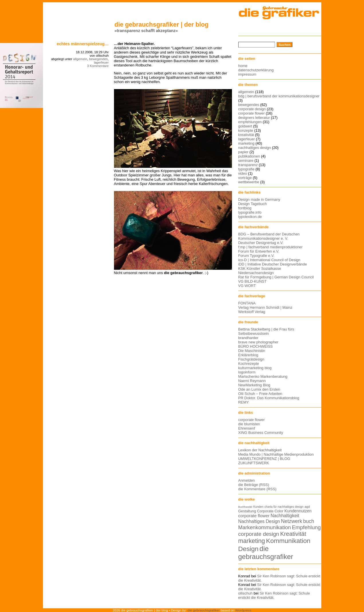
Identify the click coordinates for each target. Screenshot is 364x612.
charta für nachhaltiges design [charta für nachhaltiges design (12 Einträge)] (284, 507)
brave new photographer (258, 342)
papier (243, 152)
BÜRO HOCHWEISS (256, 346)
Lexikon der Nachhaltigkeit (260, 450)
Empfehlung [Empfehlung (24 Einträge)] (306, 527)
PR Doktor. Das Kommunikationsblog (269, 398)
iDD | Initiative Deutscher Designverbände (273, 264)
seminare (246, 161)
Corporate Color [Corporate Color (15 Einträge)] (270, 511)
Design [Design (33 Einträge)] (248, 549)
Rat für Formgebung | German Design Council (276, 277)
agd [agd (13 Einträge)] (307, 507)
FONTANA (247, 303)
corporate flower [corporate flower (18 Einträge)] (254, 516)
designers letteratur (254, 118)
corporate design (252, 109)
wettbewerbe (249, 182)
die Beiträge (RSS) (254, 485)
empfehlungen (250, 122)
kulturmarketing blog (255, 368)
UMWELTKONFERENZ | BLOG (264, 459)
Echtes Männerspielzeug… (83, 44)
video (243, 173)
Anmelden (247, 480)
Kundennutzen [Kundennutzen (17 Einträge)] (298, 511)
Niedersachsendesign (256, 273)
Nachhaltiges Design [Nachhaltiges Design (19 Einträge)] (259, 521)
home (243, 66)
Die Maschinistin (252, 351)
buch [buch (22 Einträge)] (308, 521)
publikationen (249, 156)
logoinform (247, 372)
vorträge (245, 178)
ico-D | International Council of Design (269, 260)
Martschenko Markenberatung (263, 376)
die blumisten (249, 424)
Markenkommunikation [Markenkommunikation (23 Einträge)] (265, 527)
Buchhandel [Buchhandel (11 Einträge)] (245, 507)
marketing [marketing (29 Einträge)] (252, 541)
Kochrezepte (249, 364)
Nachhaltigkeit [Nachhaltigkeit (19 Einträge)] (285, 516)
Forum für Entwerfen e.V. (259, 251)
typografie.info (250, 212)
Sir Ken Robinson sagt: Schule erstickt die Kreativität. (274, 595)
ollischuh (245, 593)
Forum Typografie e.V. (256, 256)
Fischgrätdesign (251, 359)
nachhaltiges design (255, 148)
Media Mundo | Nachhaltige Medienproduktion (276, 454)
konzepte (246, 130)
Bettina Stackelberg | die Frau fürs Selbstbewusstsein (266, 331)
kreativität (246, 135)
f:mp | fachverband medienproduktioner (270, 247)
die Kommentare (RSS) (257, 489)
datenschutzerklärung (256, 70)
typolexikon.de (250, 217)
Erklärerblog (248, 355)
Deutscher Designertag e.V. (261, 243)
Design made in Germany (259, 199)
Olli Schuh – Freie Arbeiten (260, 394)
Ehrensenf (247, 428)
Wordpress (243, 610)
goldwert (245, 126)
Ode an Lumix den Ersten (259, 389)
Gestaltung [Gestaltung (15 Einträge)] (247, 511)
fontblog (245, 208)
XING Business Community (261, 433)
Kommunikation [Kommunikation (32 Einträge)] (288, 541)
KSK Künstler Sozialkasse (260, 268)
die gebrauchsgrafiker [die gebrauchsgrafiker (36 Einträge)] (266, 553)
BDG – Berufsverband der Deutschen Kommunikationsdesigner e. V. (269, 236)
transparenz (248, 165)
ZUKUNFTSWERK (254, 463)
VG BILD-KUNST (252, 281)
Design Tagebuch (253, 204)
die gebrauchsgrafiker (204, 610)
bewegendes (98, 59)
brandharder (248, 338)
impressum (247, 74)
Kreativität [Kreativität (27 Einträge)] (293, 534)
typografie (246, 169)
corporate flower (252, 113)
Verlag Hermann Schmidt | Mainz (265, 307)
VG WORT (247, 286)
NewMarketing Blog (254, 385)
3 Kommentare (98, 66)
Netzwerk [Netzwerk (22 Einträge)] (292, 521)
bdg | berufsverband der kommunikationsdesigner (279, 96)
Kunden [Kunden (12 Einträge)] (258, 507)
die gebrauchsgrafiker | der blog (162, 24)
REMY (244, 402)
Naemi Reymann (252, 381)
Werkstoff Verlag (252, 312)
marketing (246, 143)
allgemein (80, 59)
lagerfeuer (101, 62)
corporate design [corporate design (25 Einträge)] (259, 534)
